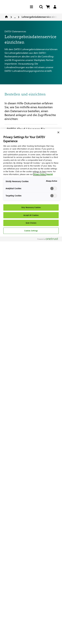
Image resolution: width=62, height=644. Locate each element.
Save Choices (31, 223)
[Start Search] (41, 7)
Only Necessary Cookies (31, 207)
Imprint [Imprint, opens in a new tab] (50, 174)
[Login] (55, 7)
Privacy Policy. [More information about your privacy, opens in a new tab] (40, 174)
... (15, 17)
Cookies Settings (31, 231)
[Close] (58, 132)
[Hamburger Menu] (32, 7)
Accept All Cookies (31, 215)
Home (6, 17)
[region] (31, 386)
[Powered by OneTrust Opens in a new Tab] (49, 240)
